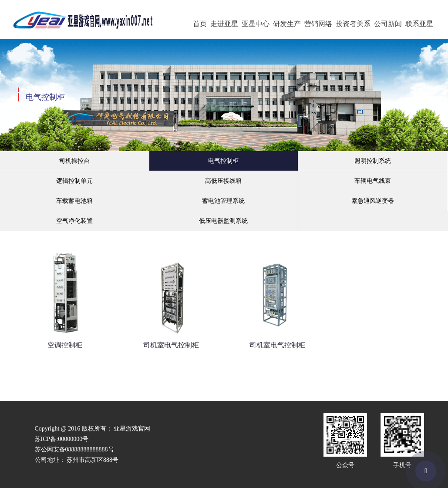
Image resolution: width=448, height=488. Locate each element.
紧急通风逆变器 (373, 201)
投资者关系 (353, 24)
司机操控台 (74, 161)
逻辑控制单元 (74, 181)
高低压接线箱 (223, 181)
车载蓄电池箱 (74, 201)
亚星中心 (256, 24)
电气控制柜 (223, 161)
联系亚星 (419, 24)
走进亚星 (224, 24)
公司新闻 (388, 24)
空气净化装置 (74, 221)
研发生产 (287, 24)
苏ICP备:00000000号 (62, 439)
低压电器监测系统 (223, 221)
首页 (200, 24)
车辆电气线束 (373, 181)
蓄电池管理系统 (223, 201)
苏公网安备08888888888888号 (74, 449)
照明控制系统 (373, 161)
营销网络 (318, 24)
